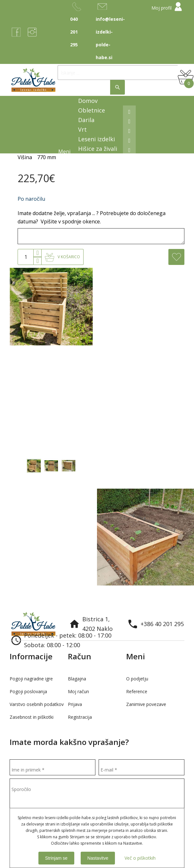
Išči (117, 87)
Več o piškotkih (140, 858)
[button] (38, 253)
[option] (48, 537)
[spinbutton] (26, 257)
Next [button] (184, 592)
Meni (65, 151)
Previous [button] (172, 592)
